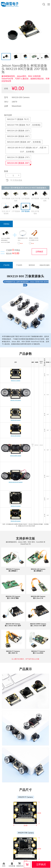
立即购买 (39, 252)
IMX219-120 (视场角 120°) (18, 131)
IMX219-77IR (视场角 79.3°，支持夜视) (24, 125)
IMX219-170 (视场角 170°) (18, 157)
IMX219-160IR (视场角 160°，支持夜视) (24, 142)
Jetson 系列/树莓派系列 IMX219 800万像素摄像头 (25, 188)
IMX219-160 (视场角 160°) (18, 136)
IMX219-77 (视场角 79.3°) (18, 119)
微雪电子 (10, 4)
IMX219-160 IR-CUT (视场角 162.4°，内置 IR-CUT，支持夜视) (27, 150)
